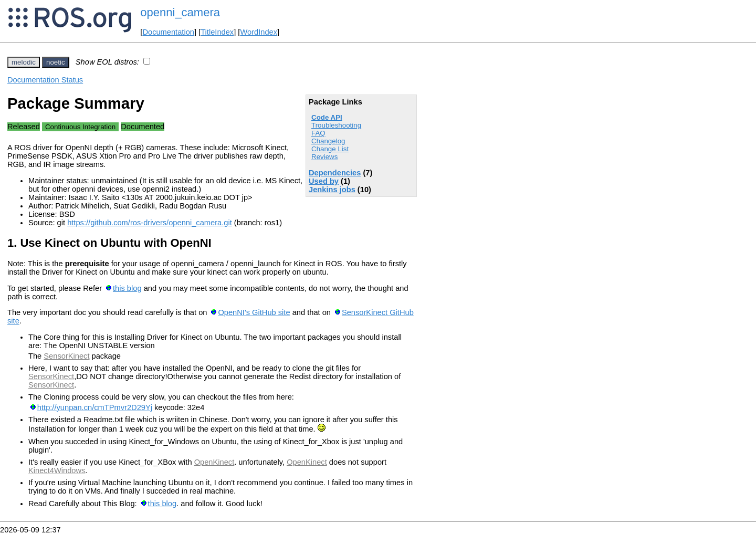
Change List (330, 149)
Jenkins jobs (332, 190)
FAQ (318, 133)
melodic (24, 62)
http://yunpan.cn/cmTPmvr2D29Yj (95, 407)
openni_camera (180, 12)
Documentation (168, 32)
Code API (327, 117)
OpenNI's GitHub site (254, 312)
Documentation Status (45, 80)
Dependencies (335, 173)
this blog (127, 288)
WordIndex (259, 32)
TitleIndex (217, 32)
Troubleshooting (336, 125)
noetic (56, 62)
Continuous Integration (80, 127)
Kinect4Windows (57, 470)
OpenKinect (214, 462)
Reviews (324, 157)
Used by (324, 181)
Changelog (328, 141)
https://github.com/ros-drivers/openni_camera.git (150, 223)
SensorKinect (66, 356)
